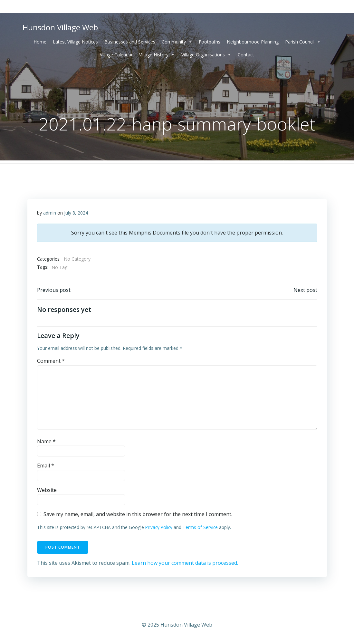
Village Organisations (206, 55)
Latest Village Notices (75, 42)
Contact (246, 55)
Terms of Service (200, 527)
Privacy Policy (159, 527)
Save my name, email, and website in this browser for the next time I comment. (138, 514)
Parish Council (303, 42)
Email (46, 466)
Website (47, 490)
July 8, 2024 (76, 213)
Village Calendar (116, 55)
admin (50, 213)
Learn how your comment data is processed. (185, 563)
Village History (157, 55)
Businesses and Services (130, 42)
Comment (51, 361)
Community (177, 42)
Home (40, 42)
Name (46, 441)
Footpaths (210, 42)
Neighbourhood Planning (253, 42)
